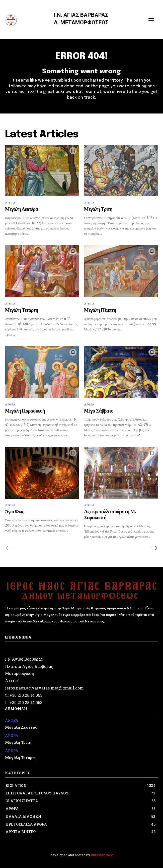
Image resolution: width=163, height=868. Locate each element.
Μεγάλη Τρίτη (98, 210)
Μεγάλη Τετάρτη (22, 310)
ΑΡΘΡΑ (10, 203)
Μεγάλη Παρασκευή (25, 411)
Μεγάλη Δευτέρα (21, 210)
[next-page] (154, 548)
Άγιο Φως (14, 512)
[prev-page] (9, 548)
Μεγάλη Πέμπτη (100, 310)
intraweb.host (102, 855)
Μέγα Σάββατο (99, 411)
